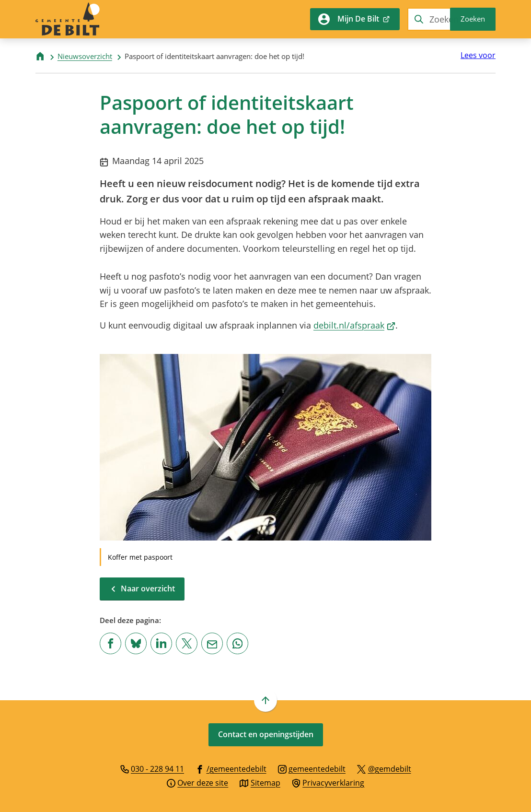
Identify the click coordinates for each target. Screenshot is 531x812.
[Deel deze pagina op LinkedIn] (161, 643)
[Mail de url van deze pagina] (212, 643)
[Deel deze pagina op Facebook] (110, 643)
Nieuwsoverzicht (85, 56)
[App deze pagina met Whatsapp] (237, 643)
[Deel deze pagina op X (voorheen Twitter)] (187, 643)
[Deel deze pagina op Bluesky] (136, 643)
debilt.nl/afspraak (354, 325)
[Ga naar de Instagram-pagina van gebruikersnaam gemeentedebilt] (312, 768)
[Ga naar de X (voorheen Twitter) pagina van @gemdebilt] (384, 768)
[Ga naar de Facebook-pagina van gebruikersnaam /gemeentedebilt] (231, 768)
